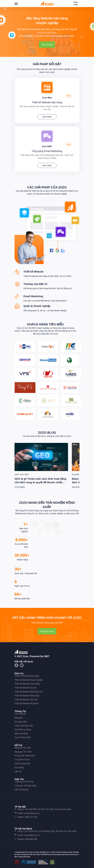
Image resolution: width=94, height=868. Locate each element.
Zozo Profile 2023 (22, 737)
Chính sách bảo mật (24, 726)
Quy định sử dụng (23, 730)
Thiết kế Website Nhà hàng (27, 696)
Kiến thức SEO (22, 475)
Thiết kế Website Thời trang (27, 684)
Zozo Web (47, 98)
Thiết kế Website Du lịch (26, 688)
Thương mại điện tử (35, 284)
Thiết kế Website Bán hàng (27, 676)
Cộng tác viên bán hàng (25, 786)
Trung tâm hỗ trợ (22, 760)
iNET (47, 656)
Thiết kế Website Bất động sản (28, 692)
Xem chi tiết (47, 45)
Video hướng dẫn (22, 764)
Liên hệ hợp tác (22, 790)
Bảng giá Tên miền (23, 752)
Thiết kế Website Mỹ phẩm (27, 703)
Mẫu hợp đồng (21, 733)
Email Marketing (33, 296)
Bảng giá (19, 718)
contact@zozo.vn (32, 813)
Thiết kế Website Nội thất (26, 700)
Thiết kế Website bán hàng (47, 102)
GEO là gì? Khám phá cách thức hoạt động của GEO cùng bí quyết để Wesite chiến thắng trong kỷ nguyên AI (40, 482)
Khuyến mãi (78, 475)
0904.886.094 (31, 839)
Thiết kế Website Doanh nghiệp (29, 680)
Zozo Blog (47, 433)
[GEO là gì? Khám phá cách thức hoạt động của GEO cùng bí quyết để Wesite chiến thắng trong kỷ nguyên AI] (41, 457)
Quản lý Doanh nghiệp (37, 306)
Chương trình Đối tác (24, 782)
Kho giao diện (21, 722)
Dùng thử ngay (47, 631)
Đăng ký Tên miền (23, 748)
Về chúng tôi (20, 714)
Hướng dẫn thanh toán (25, 756)
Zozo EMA (47, 146)
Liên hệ (18, 771)
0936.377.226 (31, 817)
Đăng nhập (76, 3)
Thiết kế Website (33, 272)
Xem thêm (47, 117)
